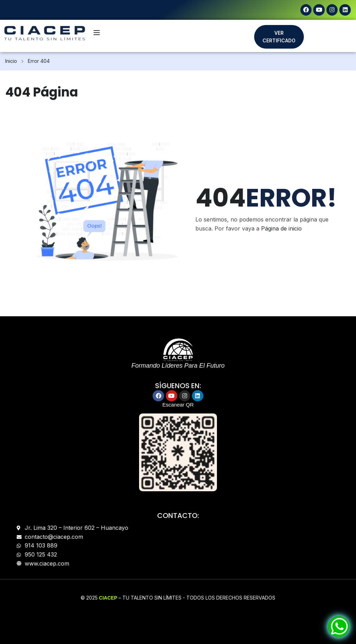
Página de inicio (281, 228)
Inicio (11, 61)
